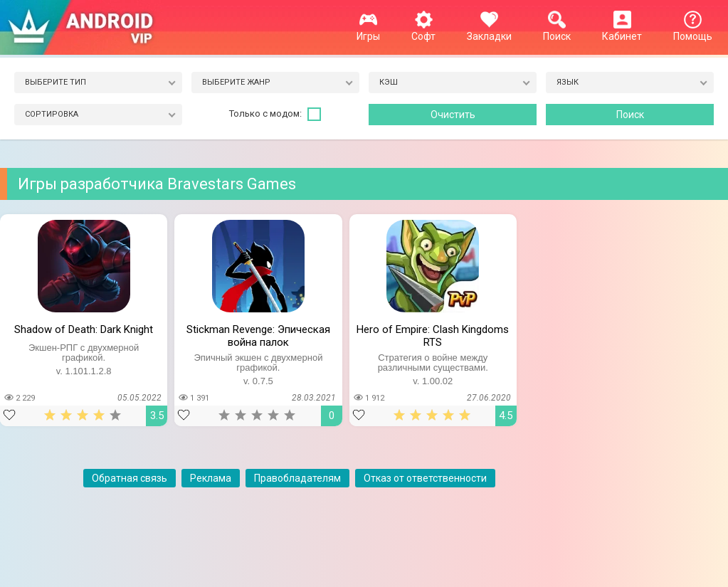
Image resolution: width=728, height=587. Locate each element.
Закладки (489, 31)
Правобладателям (297, 478)
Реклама (211, 478)
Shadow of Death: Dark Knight (84, 329)
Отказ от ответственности (425, 478)
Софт (423, 31)
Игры (368, 31)
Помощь (693, 31)
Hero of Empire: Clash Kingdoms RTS (433, 334)
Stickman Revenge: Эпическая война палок (258, 334)
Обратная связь (130, 478)
